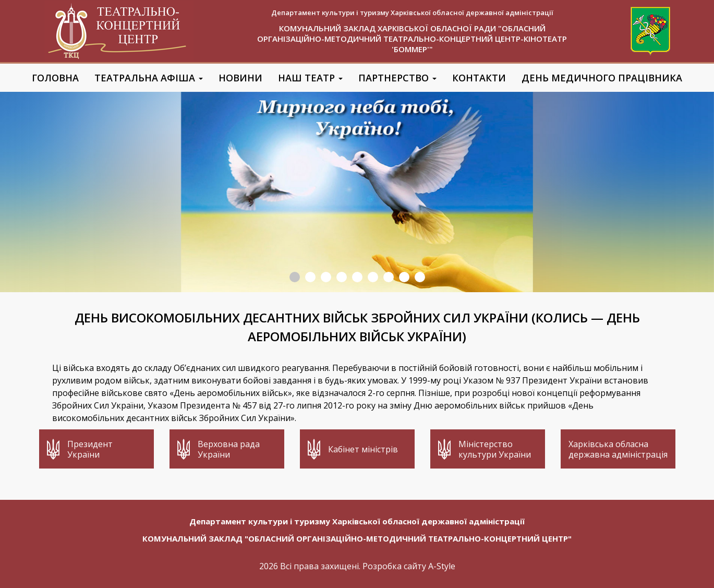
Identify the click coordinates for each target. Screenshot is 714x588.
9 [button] (420, 277)
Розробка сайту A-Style (409, 566)
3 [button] (326, 277)
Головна (55, 78)
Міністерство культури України (495, 449)
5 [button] (357, 277)
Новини (240, 78)
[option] (357, 192)
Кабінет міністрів (363, 449)
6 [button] (373, 277)
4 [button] (342, 277)
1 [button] (295, 277)
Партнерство (397, 78)
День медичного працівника (602, 78)
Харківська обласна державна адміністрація (618, 449)
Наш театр (310, 78)
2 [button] (310, 277)
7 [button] (389, 277)
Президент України (90, 449)
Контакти (479, 78)
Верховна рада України (229, 449)
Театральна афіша (149, 78)
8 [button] (404, 277)
